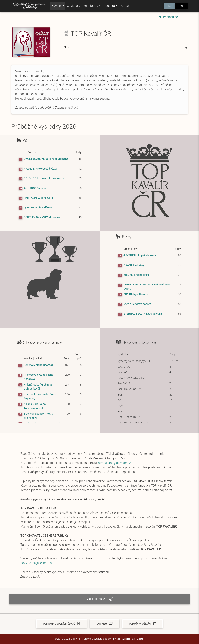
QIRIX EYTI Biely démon (38, 208)
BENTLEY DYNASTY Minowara (42, 217)
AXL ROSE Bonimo (35, 188)
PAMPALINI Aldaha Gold (38, 198)
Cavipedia (74, 7)
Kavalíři (57, 7)
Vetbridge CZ (92, 7)
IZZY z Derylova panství (138, 304)
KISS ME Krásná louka (137, 275)
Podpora (109, 7)
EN (170, 7)
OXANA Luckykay (134, 265)
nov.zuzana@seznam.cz (114, 463)
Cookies (105, 624)
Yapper (125, 7)
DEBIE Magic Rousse (136, 294)
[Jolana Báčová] (38, 365)
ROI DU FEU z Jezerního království (44, 178)
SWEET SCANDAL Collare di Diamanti (46, 159)
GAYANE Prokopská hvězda (140, 256)
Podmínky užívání (142, 624)
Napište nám (99, 599)
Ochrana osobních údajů (62, 624)
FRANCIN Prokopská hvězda (41, 169)
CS (182, 7)
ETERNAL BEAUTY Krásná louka (143, 314)
